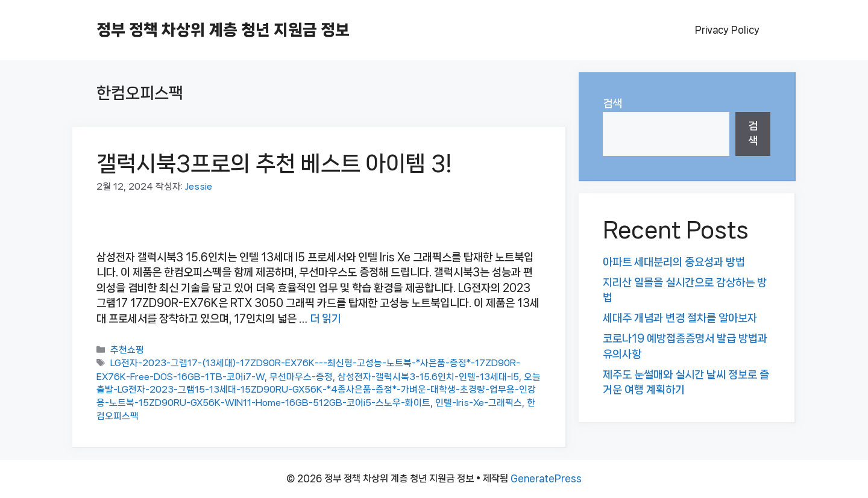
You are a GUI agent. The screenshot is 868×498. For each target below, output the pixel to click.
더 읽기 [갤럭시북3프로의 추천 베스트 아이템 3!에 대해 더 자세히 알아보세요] (325, 319)
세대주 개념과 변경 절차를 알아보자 (680, 318)
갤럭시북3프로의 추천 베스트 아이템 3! (274, 163)
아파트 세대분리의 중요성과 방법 (674, 262)
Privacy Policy (727, 30)
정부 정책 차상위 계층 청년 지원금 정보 (223, 30)
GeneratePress (546, 478)
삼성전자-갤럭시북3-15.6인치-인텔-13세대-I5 (428, 377)
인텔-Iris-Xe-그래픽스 (479, 403)
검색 (612, 104)
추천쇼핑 (127, 350)
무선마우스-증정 (301, 377)
